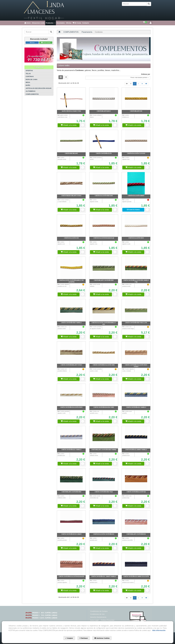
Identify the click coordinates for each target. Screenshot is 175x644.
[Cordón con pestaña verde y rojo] (104, 479)
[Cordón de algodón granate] (136, 183)
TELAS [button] (28, 74)
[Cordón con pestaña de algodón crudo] (71, 395)
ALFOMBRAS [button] (31, 91)
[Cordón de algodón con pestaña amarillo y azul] (104, 310)
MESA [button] (28, 82)
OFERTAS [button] (29, 71)
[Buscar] (149, 4)
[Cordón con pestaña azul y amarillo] (136, 395)
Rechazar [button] (84, 639)
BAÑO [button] (28, 85)
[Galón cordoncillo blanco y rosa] (71, 99)
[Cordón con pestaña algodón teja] (136, 479)
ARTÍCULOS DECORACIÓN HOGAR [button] (39, 88)
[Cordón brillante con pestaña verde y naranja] (104, 437)
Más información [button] (159, 631)
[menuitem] (28, 23)
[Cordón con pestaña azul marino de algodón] (136, 564)
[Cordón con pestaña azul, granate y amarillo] (104, 564)
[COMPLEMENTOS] (104, 49)
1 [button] (135, 84)
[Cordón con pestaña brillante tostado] (71, 353)
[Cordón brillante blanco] (104, 99)
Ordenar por (146, 74)
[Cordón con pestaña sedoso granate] (71, 522)
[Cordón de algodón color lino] (136, 141)
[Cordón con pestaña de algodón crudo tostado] (136, 353)
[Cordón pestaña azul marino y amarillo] (136, 437)
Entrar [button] (32, 43)
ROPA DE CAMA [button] (32, 79)
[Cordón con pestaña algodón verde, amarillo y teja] (136, 268)
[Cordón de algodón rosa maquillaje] (104, 226)
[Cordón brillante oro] (136, 99)
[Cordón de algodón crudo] (136, 226)
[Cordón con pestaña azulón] (104, 141)
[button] (44, 10)
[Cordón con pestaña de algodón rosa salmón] (71, 564)
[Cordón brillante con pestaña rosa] (136, 522)
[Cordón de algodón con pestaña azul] (104, 522)
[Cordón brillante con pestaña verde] (104, 268)
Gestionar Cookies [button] (105, 639)
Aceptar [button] (66, 639)
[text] (134, 4)
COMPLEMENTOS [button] (32, 94)
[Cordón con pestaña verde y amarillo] (71, 310)
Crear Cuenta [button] (46, 43)
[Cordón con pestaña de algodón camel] (104, 353)
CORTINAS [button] (30, 76)
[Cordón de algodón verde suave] (104, 183)
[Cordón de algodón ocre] (71, 226)
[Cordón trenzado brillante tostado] (71, 183)
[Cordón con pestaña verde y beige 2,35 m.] (136, 310)
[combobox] (118, 78)
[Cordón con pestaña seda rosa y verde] (104, 395)
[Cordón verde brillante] (71, 141)
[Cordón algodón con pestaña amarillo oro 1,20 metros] (71, 268)
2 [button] (138, 84)
